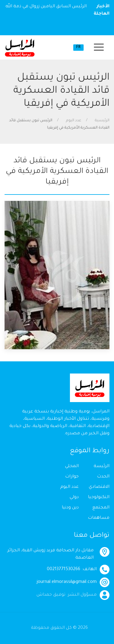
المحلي (72, 467)
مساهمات (99, 518)
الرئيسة (102, 467)
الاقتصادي (99, 487)
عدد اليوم (74, 121)
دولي (74, 498)
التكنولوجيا (99, 498)
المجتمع (101, 508)
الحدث (103, 477)
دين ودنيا (70, 508)
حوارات (72, 477)
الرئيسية (102, 121)
